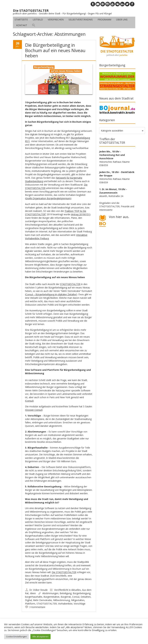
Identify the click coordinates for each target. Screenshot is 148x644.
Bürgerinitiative (51, 597)
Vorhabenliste (65, 604)
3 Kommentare (37, 607)
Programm (104, 20)
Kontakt (22, 25)
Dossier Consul (34, 410)
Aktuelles (76, 590)
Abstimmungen (50, 593)
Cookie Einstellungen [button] (16, 636)
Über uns (122, 20)
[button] (34, 25)
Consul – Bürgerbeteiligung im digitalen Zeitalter (51, 294)
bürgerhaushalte (34, 597)
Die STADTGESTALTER (64, 572)
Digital (28, 600)
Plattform (30, 604)
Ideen (33, 593)
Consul (29, 401)
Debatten (86, 597)
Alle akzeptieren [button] (40, 636)
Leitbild (38, 20)
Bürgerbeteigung (82, 593)
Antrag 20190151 (81, 214)
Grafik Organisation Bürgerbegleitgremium (48, 198)
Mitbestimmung (61, 600)
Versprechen (56, 20)
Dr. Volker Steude (38, 590)
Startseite (21, 20)
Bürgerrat (66, 597)
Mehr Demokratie (42, 600)
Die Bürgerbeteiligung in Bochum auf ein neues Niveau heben (55, 50)
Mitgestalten (78, 600)
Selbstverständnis (81, 20)
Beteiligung (66, 593)
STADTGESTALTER (70, 284)
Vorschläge (80, 604)
